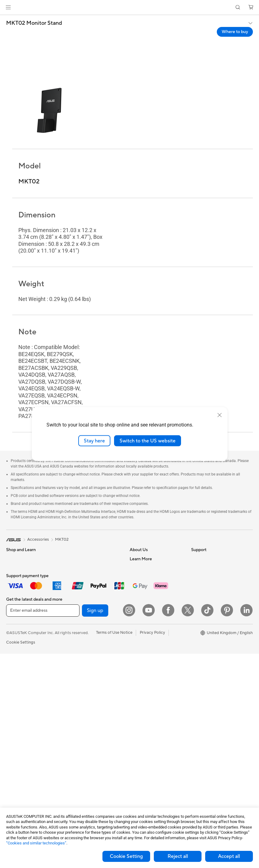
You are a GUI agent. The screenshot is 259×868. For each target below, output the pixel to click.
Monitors (14, 661)
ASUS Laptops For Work (28, 587)
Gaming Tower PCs (23, 707)
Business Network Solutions (92, 674)
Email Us (137, 683)
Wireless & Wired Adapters (91, 683)
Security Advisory (146, 702)
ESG (195, 559)
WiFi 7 (72, 633)
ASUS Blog (201, 587)
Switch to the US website (148, 441)
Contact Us (140, 568)
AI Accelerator (80, 614)
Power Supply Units (84, 559)
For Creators (18, 596)
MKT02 (62, 539)
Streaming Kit (79, 748)
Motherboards (19, 753)
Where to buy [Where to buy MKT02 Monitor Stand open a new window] (235, 32)
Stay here (94, 441)
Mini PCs (14, 725)
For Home (15, 568)
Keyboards (77, 702)
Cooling (13, 771)
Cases (72, 568)
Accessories (17, 614)
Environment (203, 568)
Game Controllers (83, 730)
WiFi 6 (72, 642)
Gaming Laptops (21, 605)
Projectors (16, 679)
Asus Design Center (209, 605)
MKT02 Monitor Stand (34, 23)
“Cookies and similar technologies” (36, 843)
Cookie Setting (126, 856)
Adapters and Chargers (88, 766)
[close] (220, 415)
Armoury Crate (205, 614)
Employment (141, 577)
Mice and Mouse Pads (86, 711)
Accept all (229, 856)
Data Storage (79, 577)
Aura (195, 623)
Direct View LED (21, 670)
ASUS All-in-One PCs (25, 688)
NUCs (12, 716)
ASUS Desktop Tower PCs (30, 697)
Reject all (178, 856)
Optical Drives (80, 605)
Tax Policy (139, 628)
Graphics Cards (20, 762)
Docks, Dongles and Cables (91, 776)
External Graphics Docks (89, 586)
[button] (8, 7)
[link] (129, 8)
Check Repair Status (148, 656)
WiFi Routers (78, 651)
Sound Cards (78, 596)
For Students (18, 577)
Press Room (141, 596)
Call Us (136, 693)
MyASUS (138, 720)
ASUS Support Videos (150, 711)
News (135, 586)
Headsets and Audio (85, 720)
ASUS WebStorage (147, 605)
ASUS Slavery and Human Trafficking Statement (153, 616)
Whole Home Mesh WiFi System (89, 663)
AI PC (196, 596)
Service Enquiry (144, 665)
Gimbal (73, 757)
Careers (137, 637)
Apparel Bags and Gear (88, 739)
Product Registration (149, 674)
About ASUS (141, 559)
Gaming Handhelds (23, 633)
